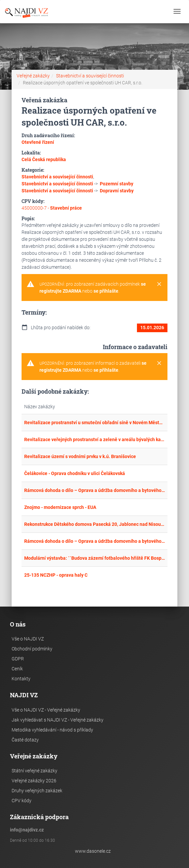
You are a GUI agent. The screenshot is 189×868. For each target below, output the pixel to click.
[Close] (159, 284)
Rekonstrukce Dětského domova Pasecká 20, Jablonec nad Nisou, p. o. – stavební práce (94, 524)
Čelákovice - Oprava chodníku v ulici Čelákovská (75, 473)
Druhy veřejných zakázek (37, 791)
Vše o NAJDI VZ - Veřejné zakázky (46, 710)
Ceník (17, 669)
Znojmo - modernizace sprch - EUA (60, 507)
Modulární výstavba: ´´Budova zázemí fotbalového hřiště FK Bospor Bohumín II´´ (94, 558)
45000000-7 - (52, 208)
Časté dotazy (25, 740)
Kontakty (21, 679)
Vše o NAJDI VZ (28, 639)
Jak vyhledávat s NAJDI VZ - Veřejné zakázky (58, 720)
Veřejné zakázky (33, 76)
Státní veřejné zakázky (34, 771)
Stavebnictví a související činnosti (90, 76)
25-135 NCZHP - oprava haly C (56, 575)
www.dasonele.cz (93, 851)
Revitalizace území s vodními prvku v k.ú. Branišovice (80, 456)
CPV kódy (22, 801)
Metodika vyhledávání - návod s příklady (52, 730)
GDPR (18, 659)
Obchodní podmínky (32, 649)
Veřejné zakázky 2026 (34, 781)
